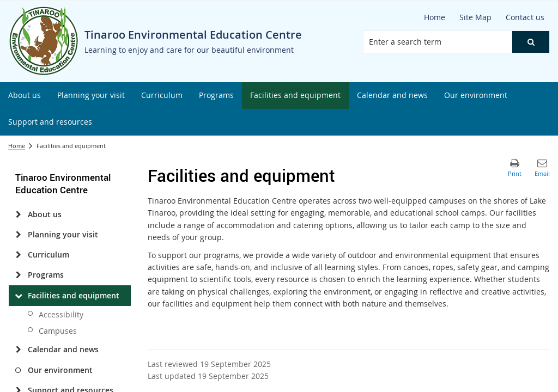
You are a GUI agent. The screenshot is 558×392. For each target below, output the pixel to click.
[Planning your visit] (18, 235)
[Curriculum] (18, 255)
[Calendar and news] (18, 350)
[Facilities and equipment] (18, 296)
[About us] (18, 215)
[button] (531, 42)
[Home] (435, 17)
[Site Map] (475, 17)
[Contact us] (525, 17)
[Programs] (18, 275)
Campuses (58, 331)
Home (17, 146)
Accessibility (61, 314)
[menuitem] (25, 96)
